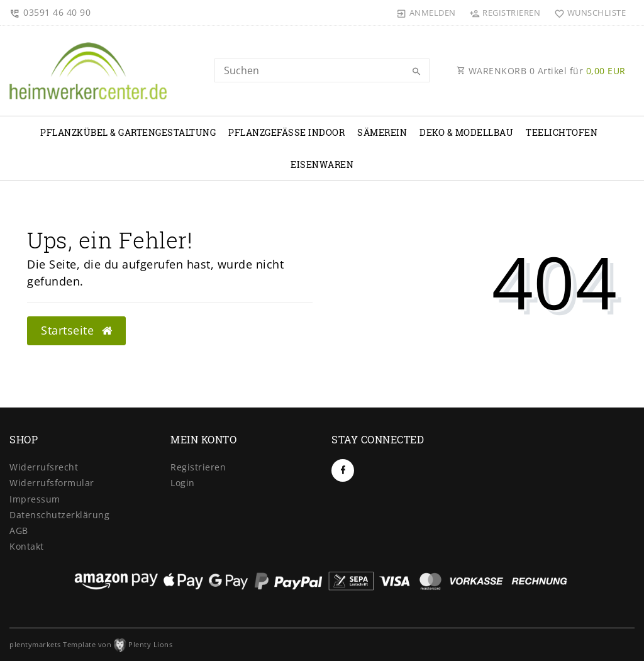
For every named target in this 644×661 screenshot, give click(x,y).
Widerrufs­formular (52, 483)
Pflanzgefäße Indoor (286, 132)
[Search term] (322, 70)
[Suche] (417, 72)
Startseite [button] (76, 330)
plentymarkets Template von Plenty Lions (91, 644)
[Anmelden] (426, 13)
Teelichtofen (562, 132)
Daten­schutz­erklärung (59, 515)
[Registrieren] (505, 13)
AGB (19, 530)
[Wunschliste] (587, 13)
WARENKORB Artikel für (541, 71)
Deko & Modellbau (466, 132)
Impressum (35, 499)
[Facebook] (343, 470)
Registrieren (198, 467)
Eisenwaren (322, 164)
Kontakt (27, 546)
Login (183, 483)
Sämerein (382, 132)
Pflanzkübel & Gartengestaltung (128, 132)
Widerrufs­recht (44, 467)
